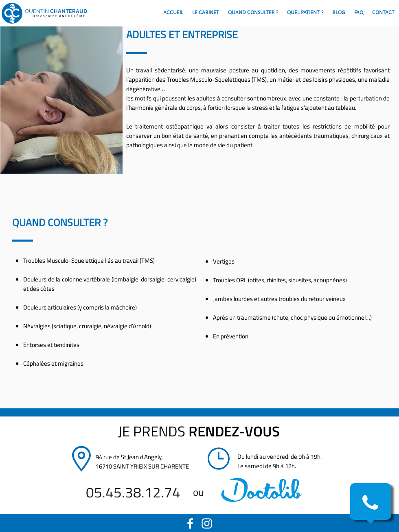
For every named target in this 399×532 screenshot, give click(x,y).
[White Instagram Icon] (207, 523)
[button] (370, 502)
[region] (262, 490)
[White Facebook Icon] (190, 523)
